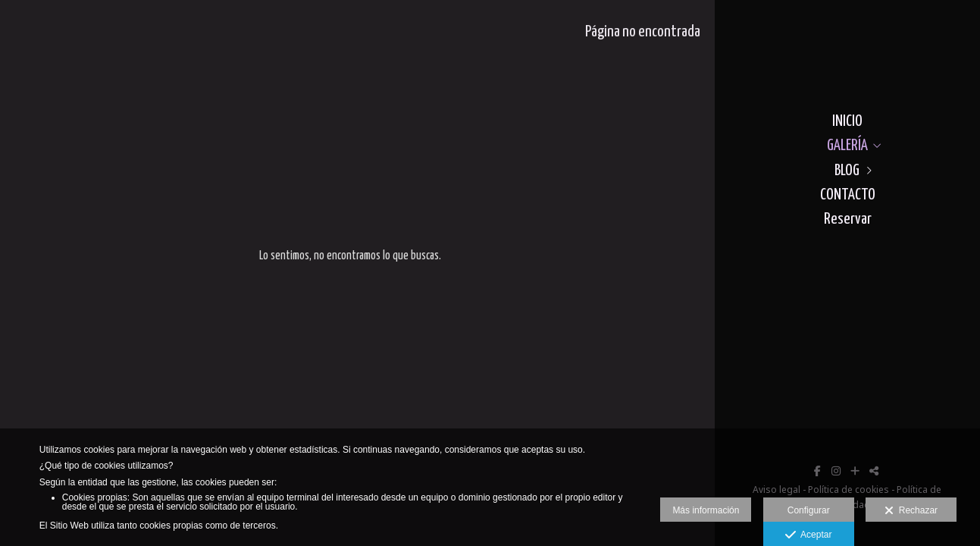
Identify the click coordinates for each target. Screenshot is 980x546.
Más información (706, 510)
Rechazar (911, 511)
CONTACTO (848, 195)
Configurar (809, 510)
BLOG (847, 171)
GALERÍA (847, 146)
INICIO (847, 121)
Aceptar (808, 535)
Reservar (848, 219)
